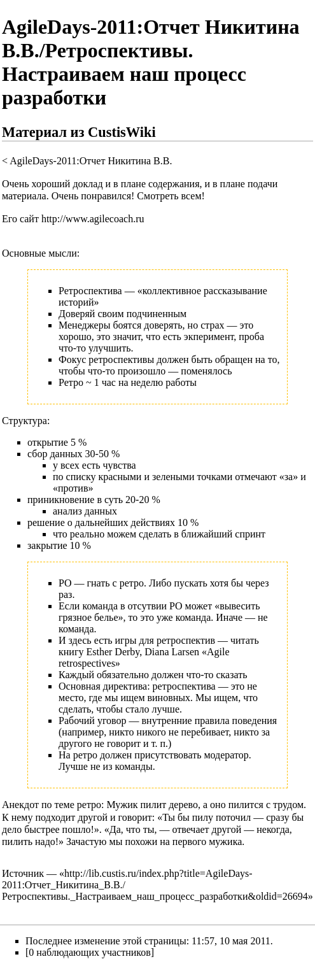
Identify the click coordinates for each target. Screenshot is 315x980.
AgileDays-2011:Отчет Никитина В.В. (91, 161)
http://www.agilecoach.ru (93, 219)
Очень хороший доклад (52, 184)
